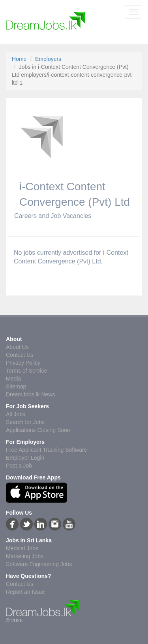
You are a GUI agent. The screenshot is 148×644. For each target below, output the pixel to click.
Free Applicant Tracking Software (46, 450)
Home (19, 59)
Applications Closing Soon (38, 430)
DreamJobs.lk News (30, 394)
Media (13, 379)
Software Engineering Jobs (39, 564)
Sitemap (16, 386)
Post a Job (19, 466)
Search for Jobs (25, 422)
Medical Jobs (22, 548)
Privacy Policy (23, 363)
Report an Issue (25, 592)
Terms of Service (26, 371)
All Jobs (16, 414)
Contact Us (20, 355)
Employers (48, 59)
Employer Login (25, 458)
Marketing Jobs (25, 556)
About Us (17, 347)
